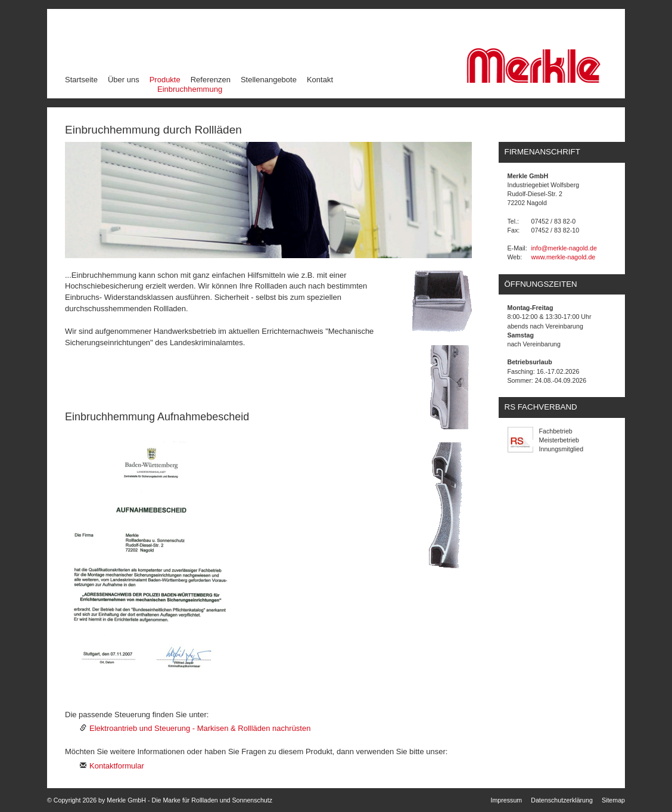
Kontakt (320, 80)
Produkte (166, 79)
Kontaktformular (117, 766)
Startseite (81, 80)
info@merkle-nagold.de (564, 248)
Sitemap (613, 800)
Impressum (507, 800)
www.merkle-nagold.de (564, 257)
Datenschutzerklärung (562, 800)
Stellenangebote (269, 80)
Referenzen (211, 80)
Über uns (124, 80)
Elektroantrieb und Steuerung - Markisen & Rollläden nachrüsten (200, 728)
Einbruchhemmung (190, 89)
